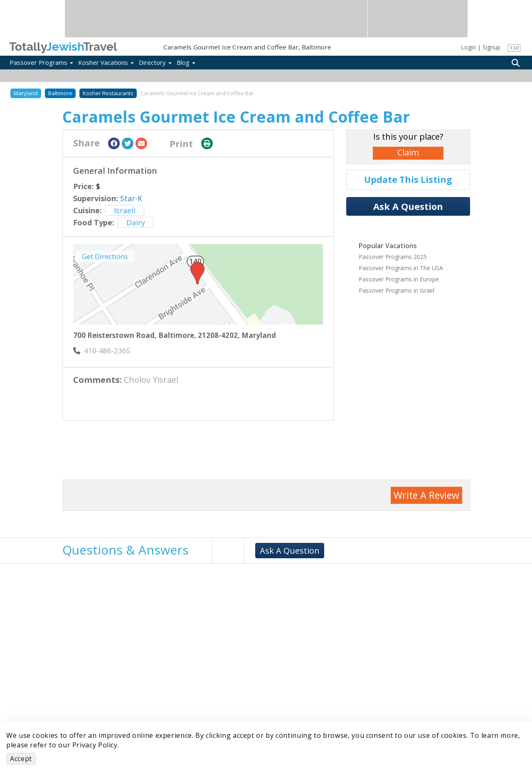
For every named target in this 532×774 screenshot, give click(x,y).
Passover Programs (41, 62)
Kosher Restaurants (108, 93)
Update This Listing (408, 180)
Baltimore (60, 93)
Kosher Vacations (106, 62)
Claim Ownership (408, 153)
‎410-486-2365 (102, 351)
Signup (491, 47)
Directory (155, 62)
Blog (186, 62)
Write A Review (426, 495)
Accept (21, 759)
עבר (514, 48)
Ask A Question (408, 206)
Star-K (131, 198)
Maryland (26, 93)
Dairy (136, 222)
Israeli (125, 210)
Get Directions (105, 256)
